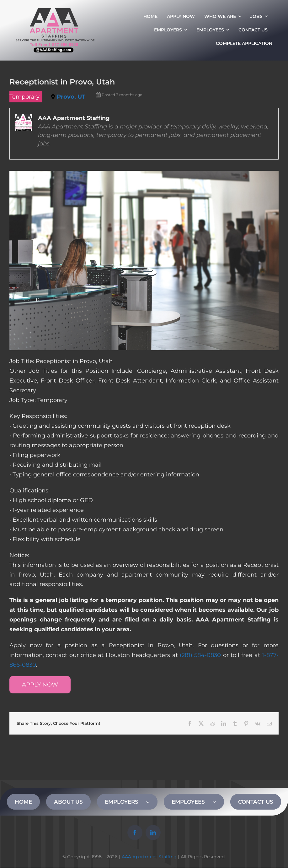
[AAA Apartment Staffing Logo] (55, 11)
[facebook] (135, 833)
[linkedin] (153, 833)
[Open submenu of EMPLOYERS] (152, 802)
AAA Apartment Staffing (149, 857)
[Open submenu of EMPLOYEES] (218, 802)
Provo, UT (71, 97)
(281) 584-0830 (200, 655)
